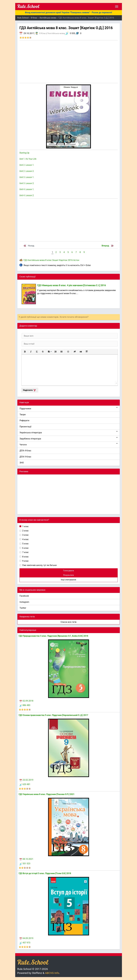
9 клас (25, 561)
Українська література (69, 432)
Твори (23, 415)
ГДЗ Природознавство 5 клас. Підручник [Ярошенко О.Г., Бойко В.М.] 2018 (53, 636)
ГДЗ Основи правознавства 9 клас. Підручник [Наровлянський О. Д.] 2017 (53, 715)
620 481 (25, 784)
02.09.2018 (26, 701)
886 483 (25, 705)
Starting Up (24, 153)
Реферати (25, 420)
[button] (25, 352)
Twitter (23, 608)
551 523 (25, 864)
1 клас (25, 526)
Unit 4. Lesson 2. (27, 195)
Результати (69, 575)
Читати (69, 445)
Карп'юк (63, 260)
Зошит (55, 260)
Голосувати (68, 571)
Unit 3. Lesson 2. (27, 183)
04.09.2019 (26, 938)
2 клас (25, 531)
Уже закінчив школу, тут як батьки (39, 565)
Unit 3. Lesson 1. (27, 177)
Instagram (24, 602)
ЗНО (22, 463)
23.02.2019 (26, 780)
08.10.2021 (26, 859)
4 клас (25, 539)
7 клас (25, 552)
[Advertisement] (69, 62)
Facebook (24, 596)
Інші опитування (68, 580)
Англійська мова (56, 33)
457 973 (25, 943)
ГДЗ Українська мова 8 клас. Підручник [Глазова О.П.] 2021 (47, 794)
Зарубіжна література (69, 439)
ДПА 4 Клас (25, 451)
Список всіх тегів (69, 622)
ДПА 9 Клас (25, 457)
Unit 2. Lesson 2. (27, 171)
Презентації (26, 427)
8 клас (48, 260)
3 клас (25, 535)
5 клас (25, 544)
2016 (70, 260)
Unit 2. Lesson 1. (27, 165)
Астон (76, 260)
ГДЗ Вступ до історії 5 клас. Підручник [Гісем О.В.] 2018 (45, 873)
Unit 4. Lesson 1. (27, 189)
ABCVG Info (52, 973)
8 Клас (43, 33)
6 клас (25, 548)
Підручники (69, 408)
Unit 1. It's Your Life (28, 159)
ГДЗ (26, 260)
